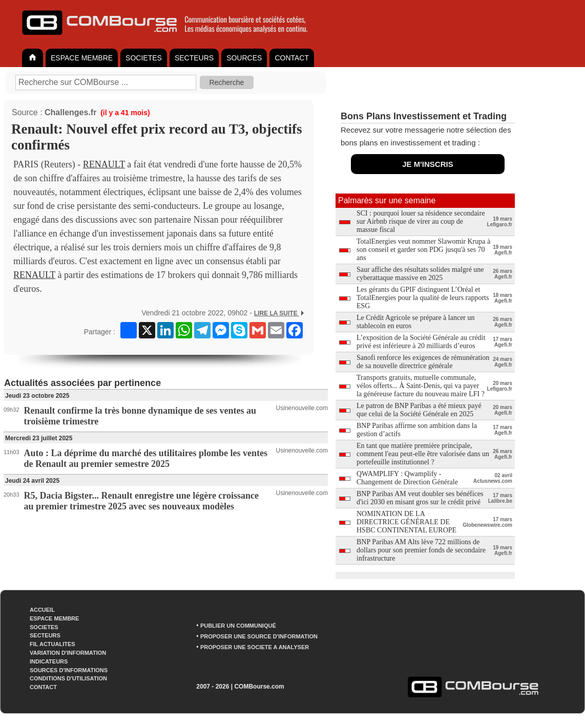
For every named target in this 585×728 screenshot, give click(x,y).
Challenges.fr (70, 112)
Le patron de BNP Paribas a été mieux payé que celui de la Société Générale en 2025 (419, 410)
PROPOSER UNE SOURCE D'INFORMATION (259, 636)
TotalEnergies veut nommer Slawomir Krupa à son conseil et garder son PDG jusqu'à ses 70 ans (423, 250)
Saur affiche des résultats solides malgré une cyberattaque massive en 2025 (420, 274)
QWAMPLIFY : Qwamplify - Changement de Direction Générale (407, 478)
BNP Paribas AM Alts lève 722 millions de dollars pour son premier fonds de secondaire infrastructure (421, 550)
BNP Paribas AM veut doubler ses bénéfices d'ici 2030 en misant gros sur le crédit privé (420, 498)
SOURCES (244, 58)
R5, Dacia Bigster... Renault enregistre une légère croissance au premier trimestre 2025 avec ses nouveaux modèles (141, 501)
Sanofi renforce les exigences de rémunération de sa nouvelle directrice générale (423, 362)
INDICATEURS (49, 661)
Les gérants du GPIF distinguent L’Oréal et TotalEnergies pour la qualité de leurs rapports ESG (423, 298)
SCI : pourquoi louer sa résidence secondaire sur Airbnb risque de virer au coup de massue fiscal (421, 221)
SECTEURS (194, 58)
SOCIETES (144, 58)
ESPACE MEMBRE (82, 58)
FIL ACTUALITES (53, 644)
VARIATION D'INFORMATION (68, 653)
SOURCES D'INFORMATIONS (69, 670)
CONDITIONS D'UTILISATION (68, 678)
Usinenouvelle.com (302, 408)
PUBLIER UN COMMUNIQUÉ (238, 626)
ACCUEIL (42, 610)
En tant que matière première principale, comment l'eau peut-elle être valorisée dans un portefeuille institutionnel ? (423, 454)
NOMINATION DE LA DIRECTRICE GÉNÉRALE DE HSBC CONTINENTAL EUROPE (406, 522)
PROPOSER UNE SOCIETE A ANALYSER (255, 647)
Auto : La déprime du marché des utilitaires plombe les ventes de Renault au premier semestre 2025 (146, 458)
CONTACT (292, 58)
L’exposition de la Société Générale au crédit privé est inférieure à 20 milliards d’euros (421, 342)
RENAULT (104, 164)
